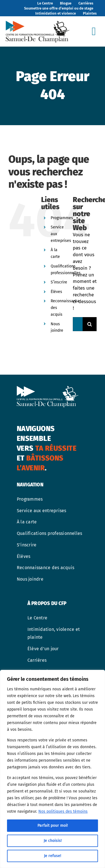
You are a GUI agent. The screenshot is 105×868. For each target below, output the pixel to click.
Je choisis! (53, 841)
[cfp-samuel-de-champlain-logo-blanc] (48, 388)
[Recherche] (90, 324)
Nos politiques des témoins (63, 811)
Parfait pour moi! (53, 825)
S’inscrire (59, 282)
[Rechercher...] (78, 324)
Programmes (62, 218)
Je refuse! (53, 856)
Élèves (56, 292)
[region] (53, 769)
